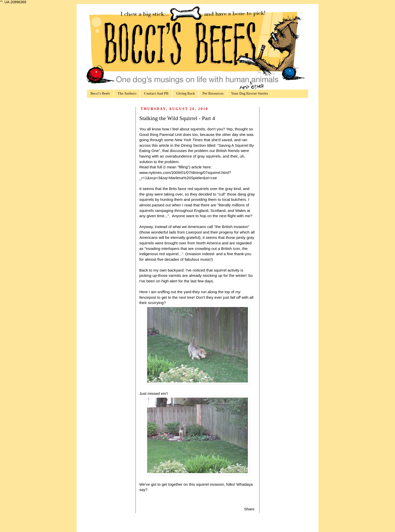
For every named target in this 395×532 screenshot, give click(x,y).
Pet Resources (213, 93)
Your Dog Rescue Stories (250, 93)
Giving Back (185, 93)
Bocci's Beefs (100, 93)
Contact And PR (156, 93)
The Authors (127, 93)
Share (249, 509)
